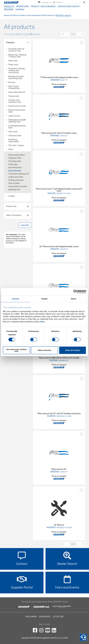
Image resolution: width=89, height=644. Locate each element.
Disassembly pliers (17, 155)
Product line (11, 206)
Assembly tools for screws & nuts (16, 50)
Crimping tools (15, 161)
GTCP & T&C (58, 617)
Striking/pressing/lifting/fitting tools (17, 121)
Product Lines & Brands (43, 7)
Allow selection (44, 350)
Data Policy (45, 617)
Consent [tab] (16, 299)
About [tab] (74, 299)
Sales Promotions (14, 215)
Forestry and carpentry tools (15, 101)
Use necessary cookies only (16, 350)
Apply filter (25, 225)
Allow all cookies (73, 350)
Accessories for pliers (18, 186)
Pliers (23, 15)
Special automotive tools (17, 111)
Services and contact (69, 7)
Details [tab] (44, 299)
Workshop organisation (14, 141)
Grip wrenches (34, 15)
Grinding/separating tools (17, 127)
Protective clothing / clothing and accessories (17, 71)
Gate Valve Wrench (17, 92)
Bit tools (12, 82)
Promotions (22, 7)
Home (6, 15)
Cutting (11, 196)
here (43, 322)
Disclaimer (31, 617)
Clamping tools (15, 136)
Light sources (14, 116)
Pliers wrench (48, 15)
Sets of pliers (14, 183)
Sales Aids (13, 61)
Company (20, 10)
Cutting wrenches (16, 180)
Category (10, 42)
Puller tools (13, 65)
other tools (13, 132)
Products (9, 7)
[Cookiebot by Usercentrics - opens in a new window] (75, 292)
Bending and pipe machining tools (16, 77)
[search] (73, 3)
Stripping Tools (15, 158)
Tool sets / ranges (16, 145)
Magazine (9, 10)
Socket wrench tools (17, 106)
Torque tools (14, 96)
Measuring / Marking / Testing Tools (17, 56)
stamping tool (14, 189)
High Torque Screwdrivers (14, 87)
